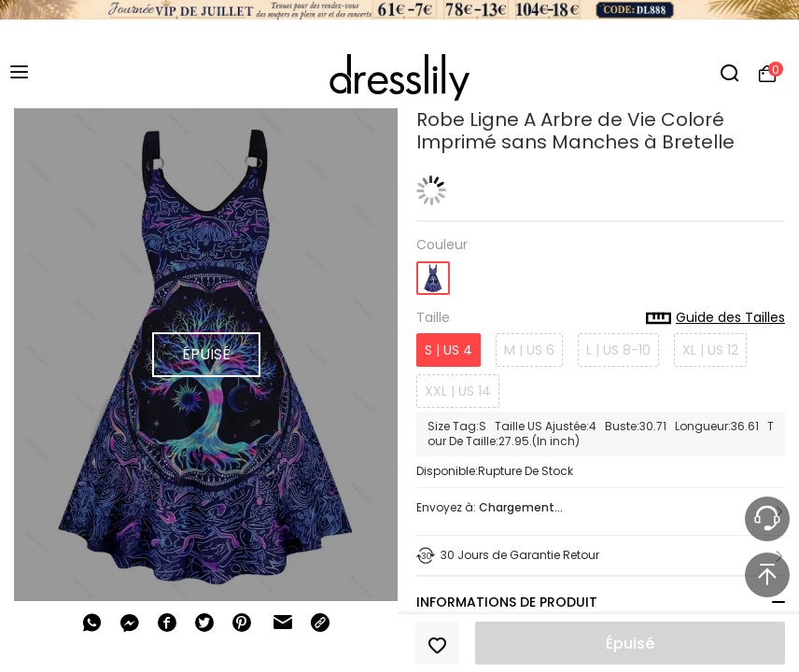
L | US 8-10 (618, 350)
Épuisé (630, 644)
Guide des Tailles (715, 318)
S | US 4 (449, 350)
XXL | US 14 (458, 391)
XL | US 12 (710, 350)
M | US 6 (529, 350)
